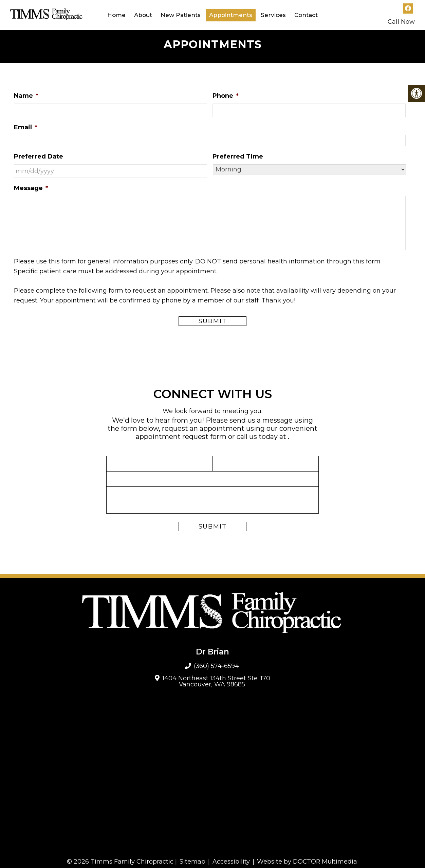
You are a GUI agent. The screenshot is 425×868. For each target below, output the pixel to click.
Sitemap (192, 862)
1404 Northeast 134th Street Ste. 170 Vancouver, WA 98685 (216, 681)
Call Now (401, 22)
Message (31, 188)
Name (26, 96)
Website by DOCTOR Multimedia (307, 862)
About (143, 15)
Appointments (231, 15)
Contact (306, 15)
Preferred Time (238, 156)
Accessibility (231, 862)
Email (26, 127)
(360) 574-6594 (217, 666)
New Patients (181, 15)
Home (116, 15)
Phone (226, 96)
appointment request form (181, 437)
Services (273, 15)
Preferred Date (39, 156)
